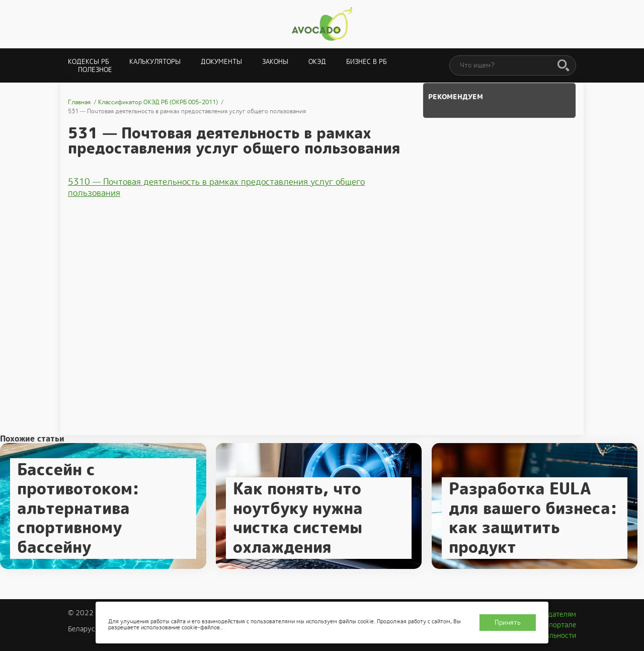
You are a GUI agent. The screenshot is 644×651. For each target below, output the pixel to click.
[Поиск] (563, 66)
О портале (559, 625)
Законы (275, 62)
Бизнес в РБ (367, 62)
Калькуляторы (155, 62)
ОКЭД (317, 62)
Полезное (95, 70)
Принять (508, 623)
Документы (221, 62)
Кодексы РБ (89, 62)
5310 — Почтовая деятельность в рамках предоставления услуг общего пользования (216, 187)
